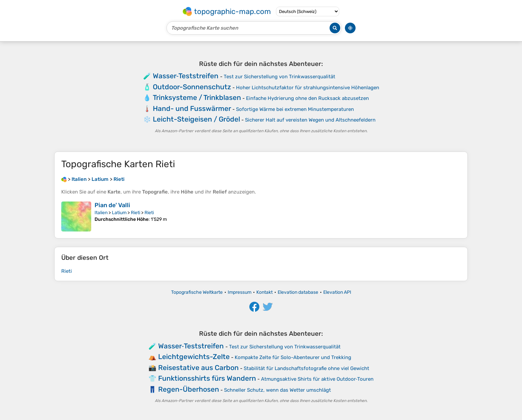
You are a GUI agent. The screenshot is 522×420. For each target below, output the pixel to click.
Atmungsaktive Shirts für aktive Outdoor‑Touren (317, 379)
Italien (101, 213)
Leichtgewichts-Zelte (194, 357)
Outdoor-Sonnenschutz (192, 87)
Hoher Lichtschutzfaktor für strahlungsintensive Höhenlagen (308, 88)
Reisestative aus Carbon (198, 368)
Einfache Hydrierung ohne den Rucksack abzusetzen (307, 98)
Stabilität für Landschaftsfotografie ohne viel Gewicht (306, 368)
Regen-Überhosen (189, 389)
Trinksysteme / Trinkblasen (197, 97)
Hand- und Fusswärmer (192, 108)
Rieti (135, 213)
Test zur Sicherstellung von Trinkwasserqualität (279, 77)
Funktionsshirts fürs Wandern (207, 378)
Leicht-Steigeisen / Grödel (196, 119)
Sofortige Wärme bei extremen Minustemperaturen (295, 109)
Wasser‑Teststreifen (186, 76)
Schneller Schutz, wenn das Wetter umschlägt (277, 390)
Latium (119, 213)
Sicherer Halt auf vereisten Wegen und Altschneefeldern (310, 120)
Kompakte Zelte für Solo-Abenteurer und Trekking (293, 357)
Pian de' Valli (112, 205)
